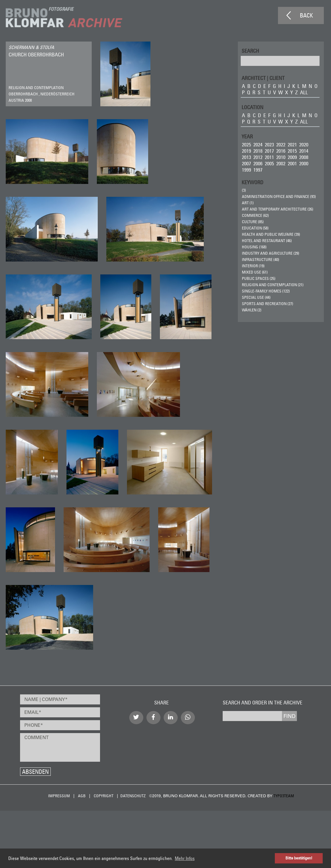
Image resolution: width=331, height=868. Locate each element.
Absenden (35, 772)
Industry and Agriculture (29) (271, 253)
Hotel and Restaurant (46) (267, 241)
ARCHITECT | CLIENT (263, 78)
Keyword (252, 182)
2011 (269, 157)
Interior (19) (253, 266)
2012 (258, 157)
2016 (281, 151)
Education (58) (255, 228)
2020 (304, 145)
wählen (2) (252, 310)
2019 (246, 151)
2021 (292, 145)
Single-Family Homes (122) (266, 291)
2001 (292, 163)
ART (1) (248, 203)
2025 (246, 145)
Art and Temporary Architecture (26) (278, 209)
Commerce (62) (255, 215)
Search (250, 51)
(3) (244, 190)
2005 (269, 163)
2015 (292, 151)
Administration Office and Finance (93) (279, 197)
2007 (246, 163)
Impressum (59, 796)
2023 (269, 145)
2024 (258, 145)
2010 (281, 157)
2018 (258, 151)
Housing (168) (254, 247)
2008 (304, 157)
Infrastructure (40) (261, 260)
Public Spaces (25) (259, 278)
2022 (281, 145)
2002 (281, 163)
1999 (246, 170)
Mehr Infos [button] (185, 858)
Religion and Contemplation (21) (273, 285)
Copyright (104, 796)
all (304, 92)
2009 (292, 157)
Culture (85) (253, 222)
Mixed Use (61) (255, 272)
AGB (82, 796)
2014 (304, 151)
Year (247, 136)
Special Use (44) (256, 297)
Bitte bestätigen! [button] (299, 858)
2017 (269, 151)
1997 (258, 170)
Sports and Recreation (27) (268, 304)
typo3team (284, 796)
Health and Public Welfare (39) (271, 234)
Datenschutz (133, 796)
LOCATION (252, 107)
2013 (246, 157)
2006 (258, 163)
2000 (304, 163)
